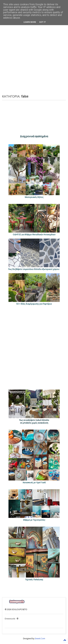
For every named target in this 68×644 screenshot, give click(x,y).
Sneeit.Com (40, 639)
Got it (42, 22)
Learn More (30, 22)
